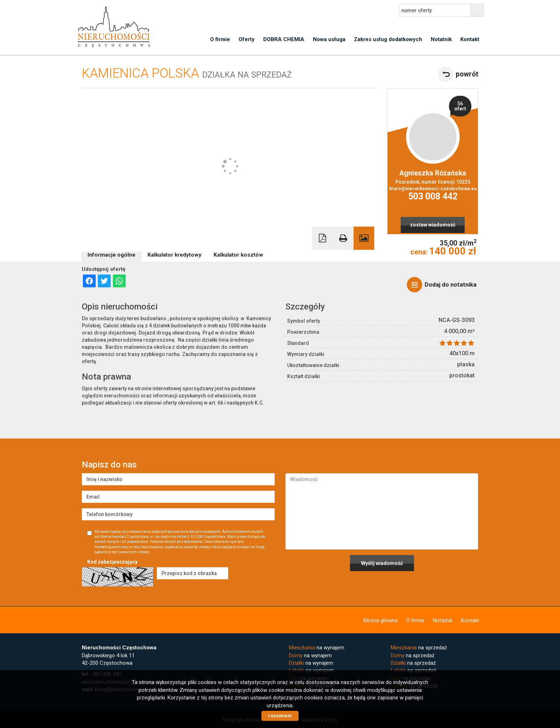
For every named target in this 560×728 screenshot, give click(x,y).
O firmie (220, 39)
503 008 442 (433, 196)
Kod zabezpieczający (112, 562)
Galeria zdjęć (364, 238)
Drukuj (343, 238)
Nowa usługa (329, 39)
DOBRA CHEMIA (284, 39)
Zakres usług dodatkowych (388, 39)
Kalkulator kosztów (238, 255)
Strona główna (380, 620)
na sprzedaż (419, 648)
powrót (467, 74)
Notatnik (441, 39)
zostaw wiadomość (433, 225)
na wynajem (317, 648)
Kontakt (470, 39)
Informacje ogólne (111, 255)
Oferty (247, 39)
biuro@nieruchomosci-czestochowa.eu (433, 189)
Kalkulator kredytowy (174, 255)
